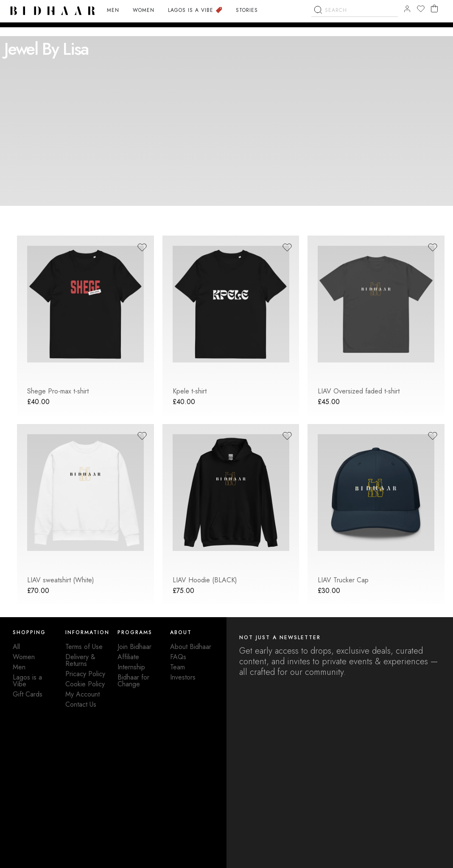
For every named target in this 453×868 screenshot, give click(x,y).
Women (24, 657)
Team (178, 667)
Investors (183, 677)
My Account (82, 694)
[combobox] (355, 25)
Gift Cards (28, 694)
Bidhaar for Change (133, 681)
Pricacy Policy (85, 674)
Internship (131, 667)
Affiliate (128, 657)
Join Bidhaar (134, 647)
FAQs (178, 657)
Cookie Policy (85, 684)
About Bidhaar (191, 647)
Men (19, 667)
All (16, 647)
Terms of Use (84, 647)
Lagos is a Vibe (27, 681)
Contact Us (81, 704)
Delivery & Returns (80, 660)
